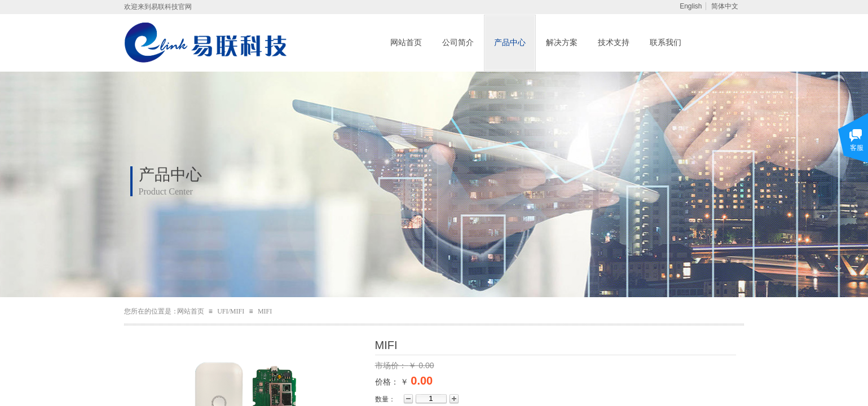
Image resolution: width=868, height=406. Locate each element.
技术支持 (614, 43)
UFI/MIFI (231, 311)
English (691, 6)
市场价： (392, 365)
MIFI (265, 311)
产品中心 (510, 43)
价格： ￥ (392, 382)
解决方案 (562, 43)
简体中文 (725, 6)
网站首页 (406, 43)
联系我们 (666, 43)
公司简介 (458, 43)
